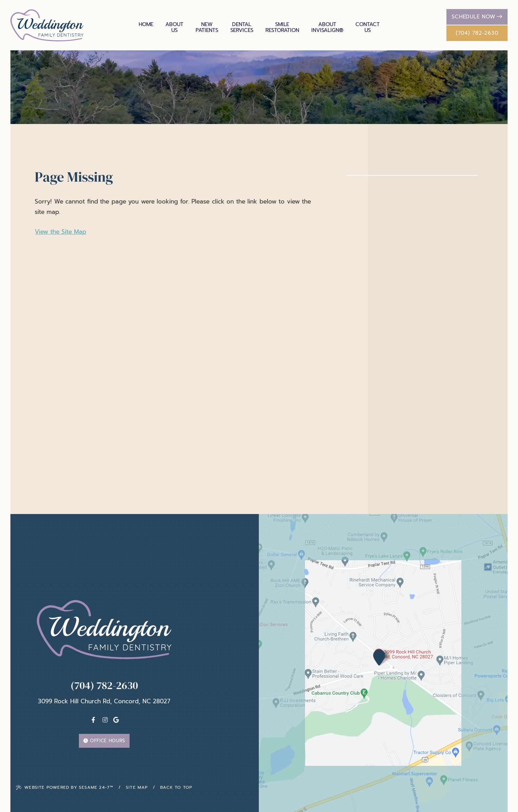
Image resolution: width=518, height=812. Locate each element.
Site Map (137, 787)
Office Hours (104, 741)
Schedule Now (477, 17)
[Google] (116, 720)
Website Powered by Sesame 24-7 (65, 787)
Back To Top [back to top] (176, 787)
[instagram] (105, 720)
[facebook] (93, 720)
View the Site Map (60, 232)
